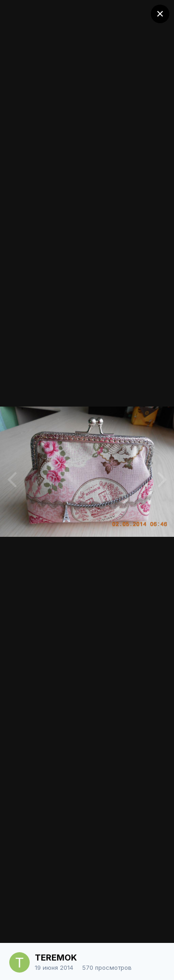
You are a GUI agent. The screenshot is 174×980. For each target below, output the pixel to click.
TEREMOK (56, 958)
